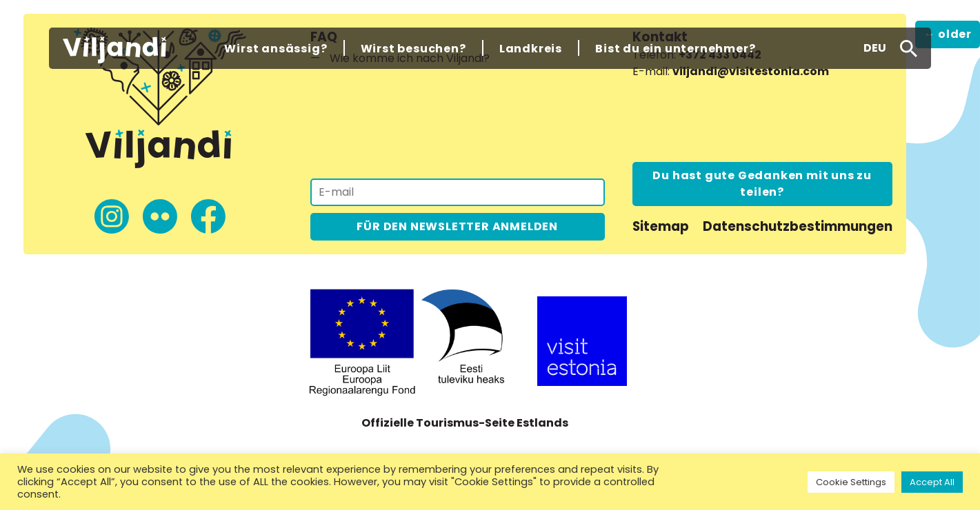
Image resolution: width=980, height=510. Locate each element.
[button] (875, 48)
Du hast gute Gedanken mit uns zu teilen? (762, 184)
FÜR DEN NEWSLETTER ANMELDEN (457, 226)
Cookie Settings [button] (851, 482)
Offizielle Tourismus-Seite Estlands (465, 423)
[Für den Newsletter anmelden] (458, 192)
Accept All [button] (932, 482)
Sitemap (661, 226)
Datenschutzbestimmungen (798, 226)
